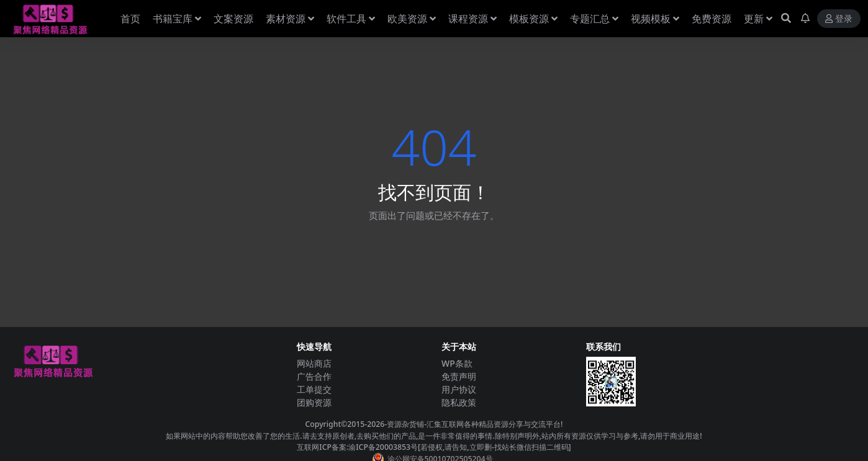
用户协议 (459, 389)
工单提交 (314, 389)
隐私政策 (459, 402)
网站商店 (314, 363)
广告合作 (314, 376)
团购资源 (314, 402)
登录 (839, 19)
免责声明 (459, 376)
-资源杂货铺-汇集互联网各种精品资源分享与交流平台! (473, 424)
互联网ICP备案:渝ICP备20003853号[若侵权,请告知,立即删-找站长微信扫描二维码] (434, 447)
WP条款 (457, 363)
